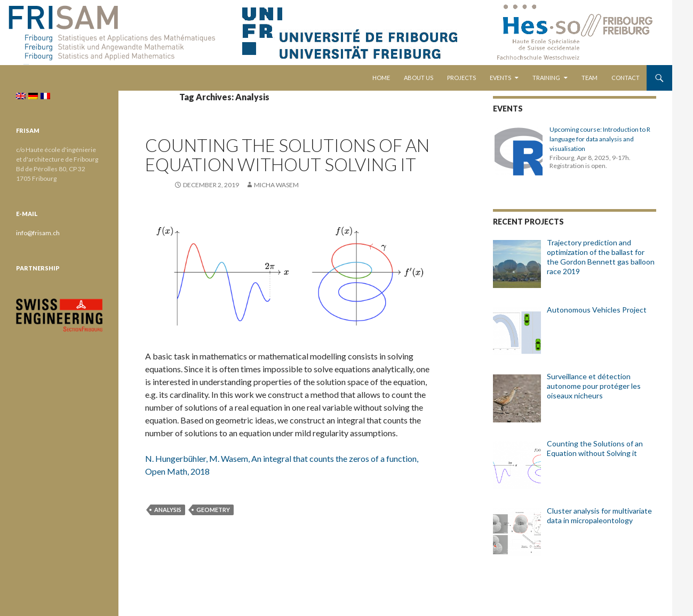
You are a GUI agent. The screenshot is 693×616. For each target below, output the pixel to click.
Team (590, 78)
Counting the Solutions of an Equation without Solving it (287, 155)
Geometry (213, 510)
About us (419, 78)
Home (381, 78)
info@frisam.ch (38, 233)
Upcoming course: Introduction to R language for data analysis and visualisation (600, 139)
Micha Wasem (276, 185)
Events (500, 78)
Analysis (168, 510)
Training (546, 78)
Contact (626, 78)
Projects (461, 78)
